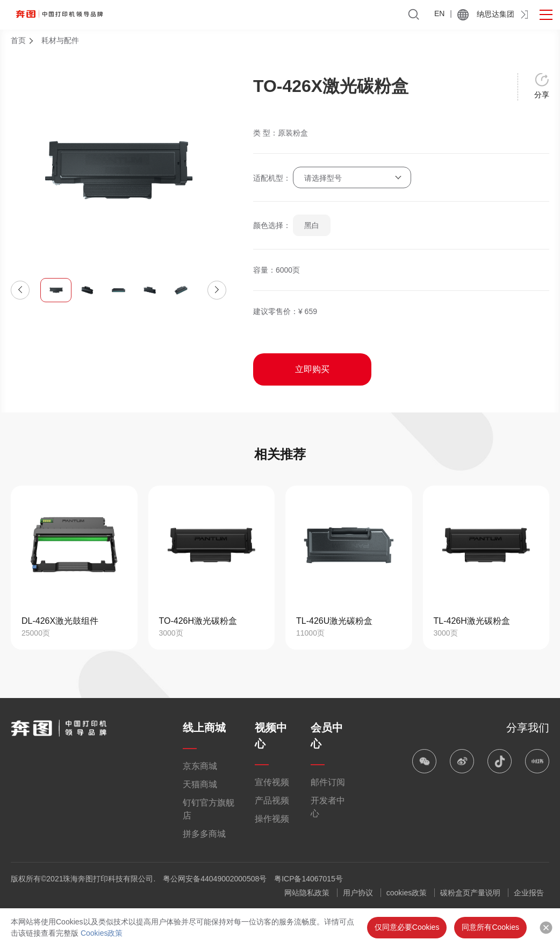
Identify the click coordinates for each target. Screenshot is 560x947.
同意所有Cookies (490, 927)
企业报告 (529, 893)
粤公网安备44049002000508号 (215, 879)
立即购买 (312, 369)
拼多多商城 (204, 834)
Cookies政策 (102, 933)
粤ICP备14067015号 (308, 879)
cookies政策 (407, 893)
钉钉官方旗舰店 (209, 809)
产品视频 (272, 800)
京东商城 (200, 766)
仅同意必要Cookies (407, 927)
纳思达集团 (496, 14)
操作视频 (272, 819)
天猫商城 (200, 784)
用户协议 (358, 893)
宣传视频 (272, 782)
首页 (18, 40)
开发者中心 (328, 807)
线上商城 (204, 728)
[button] (20, 290)
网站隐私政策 (307, 893)
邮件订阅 (328, 782)
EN (439, 13)
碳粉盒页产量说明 (470, 893)
